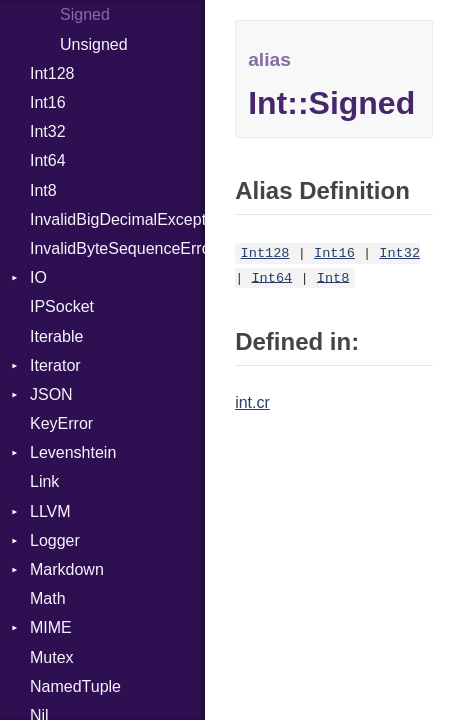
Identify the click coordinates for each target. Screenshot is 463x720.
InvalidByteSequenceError (117, 248)
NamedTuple (75, 686)
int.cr (252, 402)
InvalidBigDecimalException (117, 219)
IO (38, 277)
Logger (55, 540)
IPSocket (62, 306)
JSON (51, 394)
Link (44, 481)
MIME (51, 627)
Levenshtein (73, 452)
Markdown (67, 569)
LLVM (50, 511)
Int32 (48, 131)
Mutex (52, 657)
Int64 (48, 160)
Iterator (55, 365)
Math (48, 598)
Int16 (48, 102)
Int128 (52, 73)
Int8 (43, 190)
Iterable (56, 336)
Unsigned (94, 44)
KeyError (61, 423)
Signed (85, 14)
